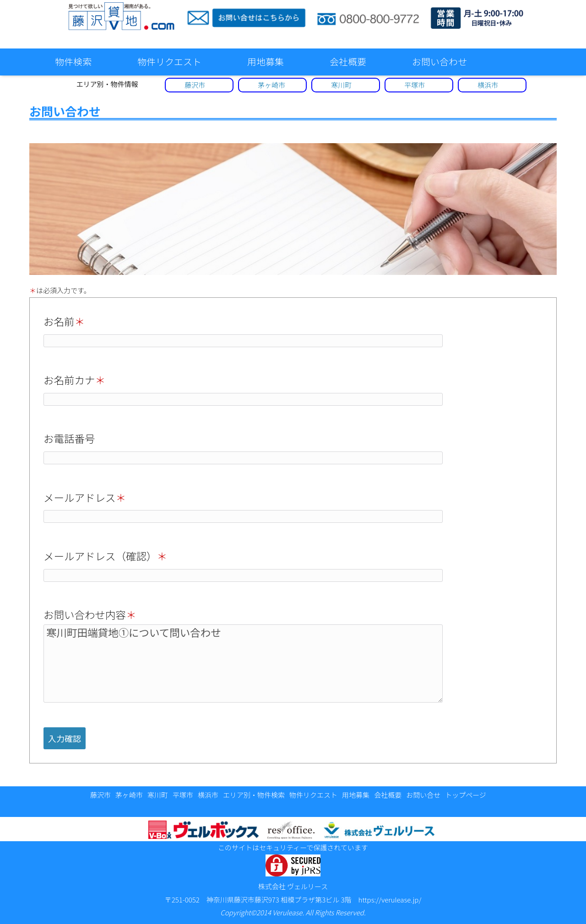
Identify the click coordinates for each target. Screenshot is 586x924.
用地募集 (266, 62)
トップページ (466, 795)
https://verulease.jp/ (390, 900)
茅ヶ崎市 (271, 85)
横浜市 (488, 85)
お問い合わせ (439, 62)
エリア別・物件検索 (254, 795)
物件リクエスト (169, 62)
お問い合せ (423, 795)
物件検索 (73, 62)
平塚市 (415, 85)
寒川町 (341, 85)
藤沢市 (195, 85)
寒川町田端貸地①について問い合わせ (243, 663)
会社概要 (348, 62)
